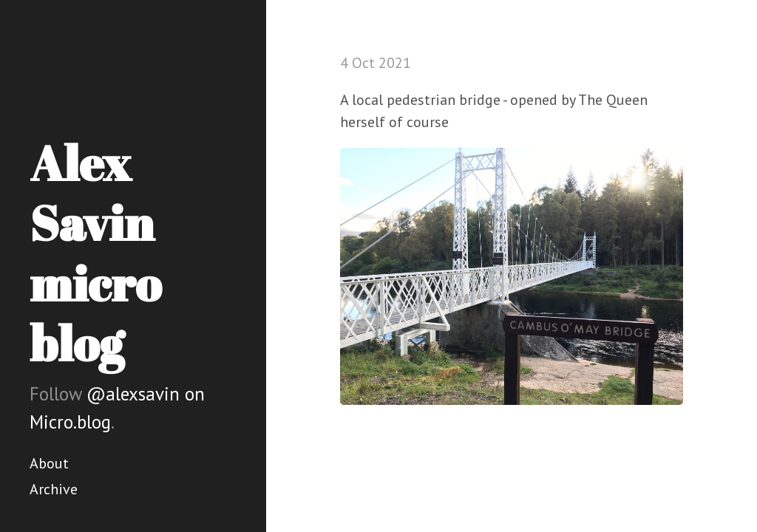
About (49, 463)
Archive (54, 489)
